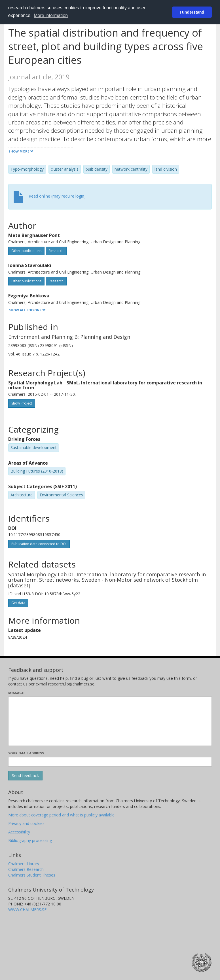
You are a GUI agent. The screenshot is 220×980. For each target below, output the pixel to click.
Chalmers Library (24, 864)
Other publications (26, 251)
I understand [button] (192, 12)
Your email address (26, 753)
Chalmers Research (26, 869)
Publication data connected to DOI (39, 544)
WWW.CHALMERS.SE (27, 910)
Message (16, 693)
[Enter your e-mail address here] (110, 762)
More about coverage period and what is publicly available (61, 815)
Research (56, 251)
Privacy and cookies (26, 823)
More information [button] (51, 15)
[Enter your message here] (110, 721)
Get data (18, 603)
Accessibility (19, 832)
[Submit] (25, 776)
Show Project (22, 403)
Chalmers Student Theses (32, 875)
